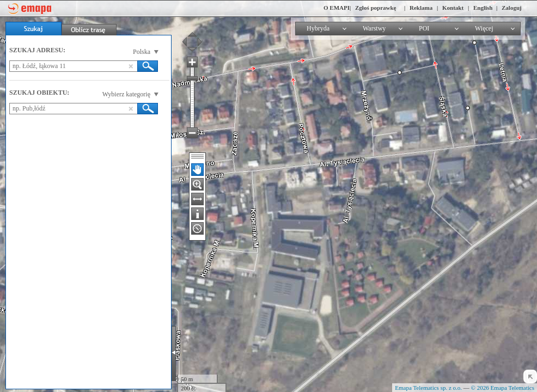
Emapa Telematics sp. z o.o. (428, 388)
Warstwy (374, 28)
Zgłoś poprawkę (376, 8)
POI (424, 28)
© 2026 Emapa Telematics (503, 388)
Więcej (484, 28)
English (483, 8)
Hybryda (318, 28)
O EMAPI (337, 8)
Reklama (421, 8)
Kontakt (453, 8)
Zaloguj (512, 8)
